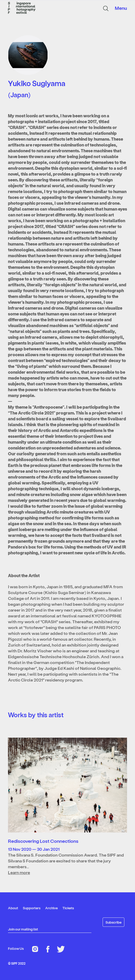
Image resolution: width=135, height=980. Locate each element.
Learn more (19, 872)
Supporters (32, 908)
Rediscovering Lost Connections (43, 841)
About (13, 908)
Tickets (68, 908)
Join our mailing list (23, 929)
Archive (51, 908)
